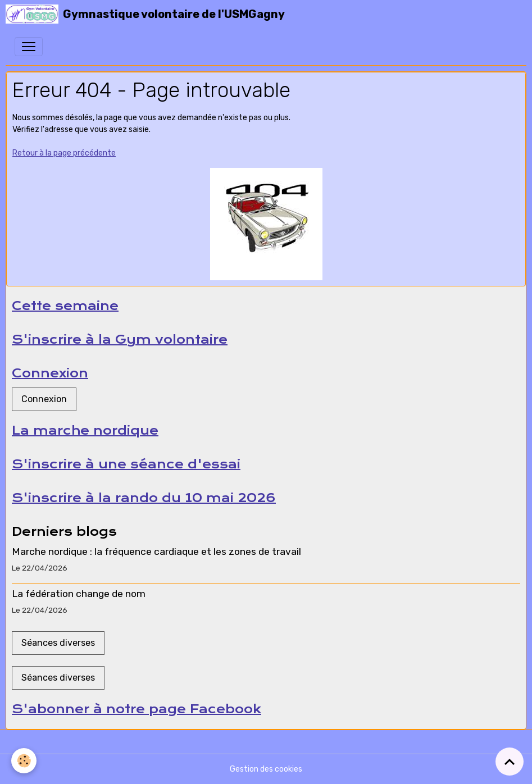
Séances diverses (58, 643)
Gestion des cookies (266, 769)
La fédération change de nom (79, 594)
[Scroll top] (510, 762)
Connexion (44, 399)
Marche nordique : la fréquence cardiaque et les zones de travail (156, 551)
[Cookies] (24, 761)
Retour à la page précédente (64, 153)
